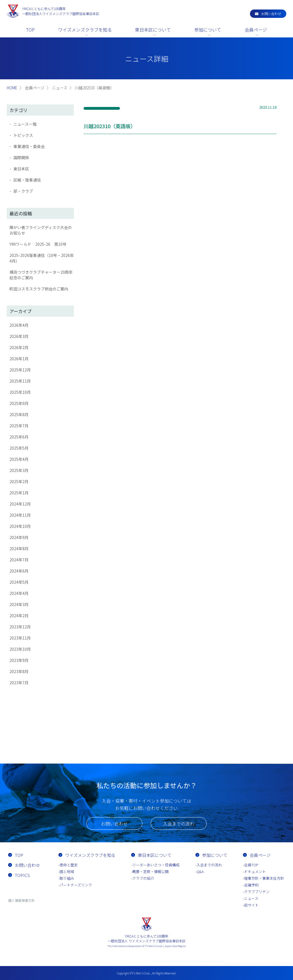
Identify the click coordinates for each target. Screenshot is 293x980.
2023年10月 (20, 649)
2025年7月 (19, 426)
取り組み (67, 878)
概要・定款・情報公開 (150, 871)
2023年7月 (19, 683)
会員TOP (251, 865)
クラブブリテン (257, 892)
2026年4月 (19, 325)
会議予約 (251, 885)
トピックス (23, 135)
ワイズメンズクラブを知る (85, 30)
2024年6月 (19, 571)
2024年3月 (19, 604)
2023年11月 (20, 638)
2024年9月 (19, 537)
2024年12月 (20, 504)
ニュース (251, 898)
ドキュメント (255, 871)
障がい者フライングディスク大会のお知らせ (41, 230)
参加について (208, 30)
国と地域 (67, 871)
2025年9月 (19, 403)
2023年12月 (20, 627)
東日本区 (21, 169)
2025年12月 (20, 370)
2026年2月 (19, 347)
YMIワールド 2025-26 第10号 (38, 244)
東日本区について (153, 30)
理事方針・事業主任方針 (264, 878)
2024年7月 (19, 560)
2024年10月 (20, 526)
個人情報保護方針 (22, 900)
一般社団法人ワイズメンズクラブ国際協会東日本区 (61, 11)
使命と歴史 (69, 865)
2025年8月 (19, 414)
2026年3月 (19, 336)
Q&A (200, 871)
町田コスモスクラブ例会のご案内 (39, 289)
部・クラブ (23, 191)
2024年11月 (20, 515)
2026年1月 (19, 359)
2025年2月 (19, 481)
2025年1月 (19, 493)
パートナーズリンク (76, 885)
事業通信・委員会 (29, 146)
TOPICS (22, 875)
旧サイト (251, 905)
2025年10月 (20, 392)
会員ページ (256, 30)
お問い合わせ (271, 14)
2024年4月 (19, 593)
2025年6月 (19, 437)
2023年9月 (19, 660)
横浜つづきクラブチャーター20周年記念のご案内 (41, 275)
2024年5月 (19, 582)
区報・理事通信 (27, 180)
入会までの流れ (179, 824)
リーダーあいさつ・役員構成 (156, 865)
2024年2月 (19, 616)
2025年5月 (19, 448)
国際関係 (21, 158)
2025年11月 (20, 381)
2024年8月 (19, 549)
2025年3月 (19, 470)
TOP (30, 30)
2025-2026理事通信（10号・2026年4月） (42, 258)
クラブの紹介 (143, 878)
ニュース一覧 (25, 124)
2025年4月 (19, 459)
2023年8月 (19, 671)
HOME (12, 88)
